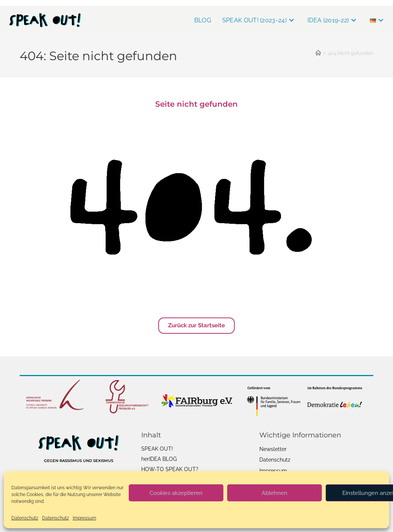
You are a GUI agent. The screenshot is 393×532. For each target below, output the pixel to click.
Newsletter (273, 449)
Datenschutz (25, 518)
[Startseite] (318, 53)
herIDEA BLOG (159, 459)
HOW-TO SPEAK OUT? (170, 469)
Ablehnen (274, 493)
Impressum (84, 518)
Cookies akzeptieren (176, 493)
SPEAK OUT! (157, 449)
